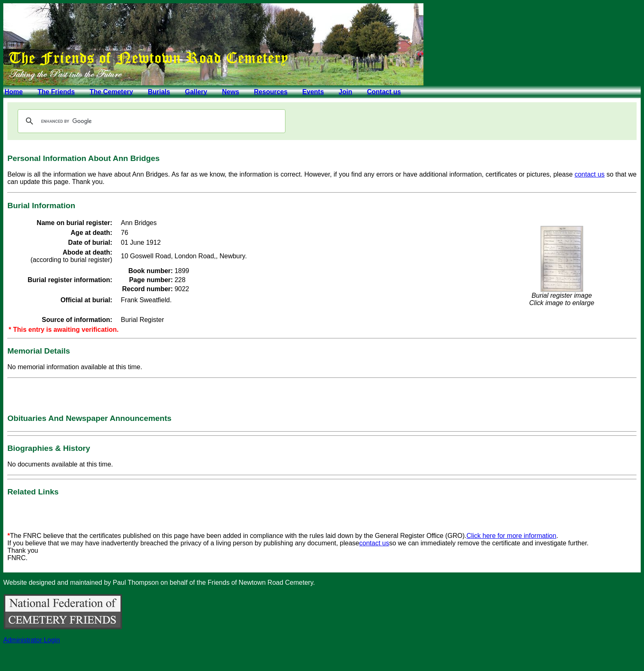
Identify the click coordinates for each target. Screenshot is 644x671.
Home (14, 92)
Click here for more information (512, 536)
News (230, 92)
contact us (590, 174)
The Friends (56, 92)
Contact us (384, 92)
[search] (150, 121)
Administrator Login (32, 640)
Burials (159, 92)
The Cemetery (111, 92)
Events (313, 92)
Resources (271, 92)
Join (346, 92)
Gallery (196, 92)
